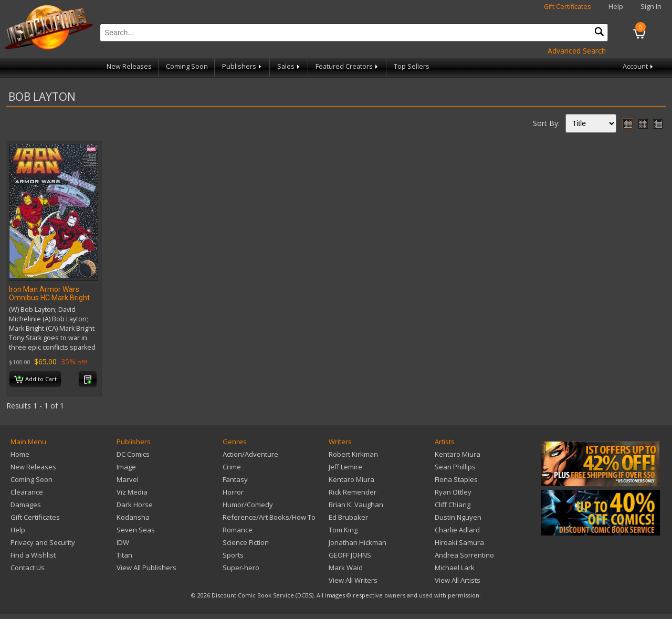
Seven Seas (136, 530)
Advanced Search (577, 51)
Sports (233, 555)
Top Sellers (412, 66)
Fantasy (235, 479)
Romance (238, 530)
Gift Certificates (568, 7)
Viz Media (132, 492)
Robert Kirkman (353, 454)
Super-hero (241, 568)
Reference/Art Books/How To (269, 517)
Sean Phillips (455, 467)
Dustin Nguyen (458, 517)
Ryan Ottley (453, 492)
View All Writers (353, 580)
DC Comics (133, 454)
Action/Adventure (250, 454)
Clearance (27, 492)
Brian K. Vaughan (356, 505)
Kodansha (133, 517)
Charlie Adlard (457, 530)
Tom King (343, 530)
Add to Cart (35, 380)
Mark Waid (346, 568)
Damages (26, 505)
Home (20, 454)
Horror (233, 492)
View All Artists (458, 580)
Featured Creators (348, 66)
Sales (289, 66)
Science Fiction (246, 542)
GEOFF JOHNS (350, 555)
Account (639, 66)
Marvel (128, 479)
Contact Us (28, 568)
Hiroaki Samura (459, 542)
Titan (124, 555)
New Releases (129, 66)
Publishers (243, 66)
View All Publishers (146, 568)
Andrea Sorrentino (464, 555)
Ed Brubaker (348, 517)
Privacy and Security (43, 542)
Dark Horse (135, 505)
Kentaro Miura (351, 479)
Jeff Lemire (345, 467)
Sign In (651, 7)
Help (616, 7)
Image (126, 467)
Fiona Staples (456, 479)
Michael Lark (455, 568)
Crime (232, 467)
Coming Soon (187, 66)
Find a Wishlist (33, 555)
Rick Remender (353, 492)
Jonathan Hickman (358, 542)
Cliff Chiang (453, 505)
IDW (123, 542)
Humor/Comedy (248, 505)
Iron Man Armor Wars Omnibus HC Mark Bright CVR (49, 298)
